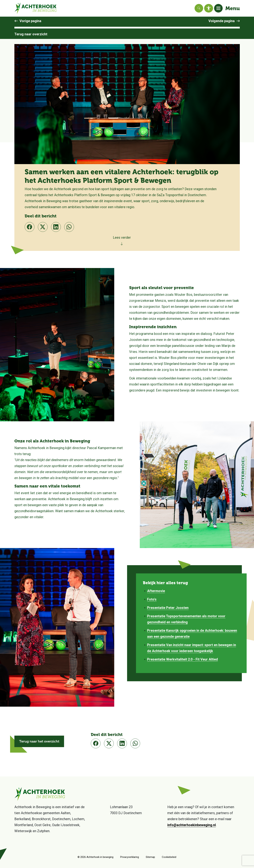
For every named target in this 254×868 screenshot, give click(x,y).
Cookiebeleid (169, 857)
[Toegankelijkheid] (209, 8)
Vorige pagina (30, 21)
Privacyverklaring (130, 857)
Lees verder (122, 237)
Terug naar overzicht (31, 34)
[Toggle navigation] (218, 8)
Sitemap (150, 857)
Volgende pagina (222, 21)
